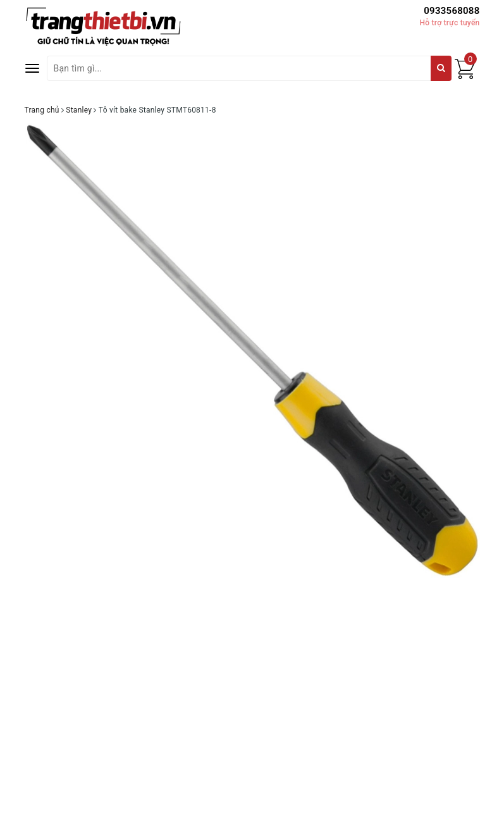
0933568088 (452, 11)
